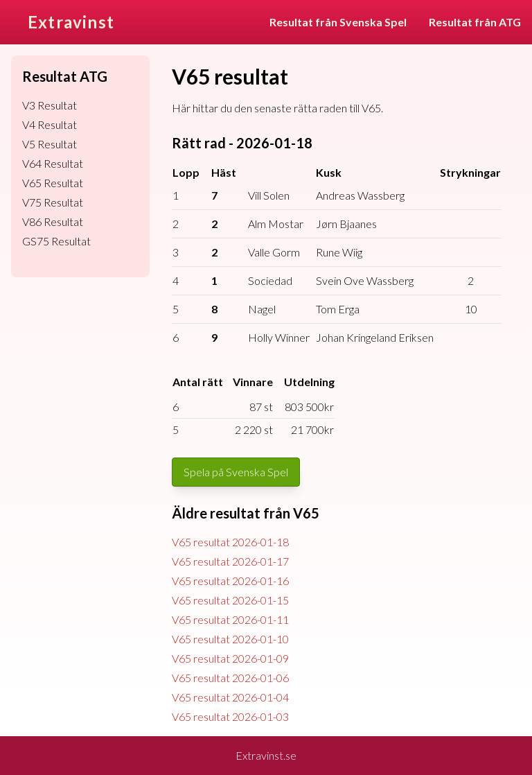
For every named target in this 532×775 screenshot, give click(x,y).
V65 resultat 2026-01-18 (230, 542)
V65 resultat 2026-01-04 (230, 697)
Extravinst (71, 22)
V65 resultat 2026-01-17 (230, 561)
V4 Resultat (50, 124)
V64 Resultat (53, 163)
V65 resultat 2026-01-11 (230, 619)
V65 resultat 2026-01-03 (230, 716)
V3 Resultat (50, 105)
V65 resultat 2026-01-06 (230, 678)
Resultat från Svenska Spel (338, 22)
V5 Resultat (50, 144)
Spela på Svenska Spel (236, 472)
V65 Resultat (53, 183)
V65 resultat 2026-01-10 (230, 639)
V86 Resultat (53, 221)
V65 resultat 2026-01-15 (230, 600)
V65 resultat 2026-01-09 (230, 658)
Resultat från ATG (475, 22)
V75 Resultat (53, 202)
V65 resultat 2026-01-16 (230, 581)
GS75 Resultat (56, 241)
